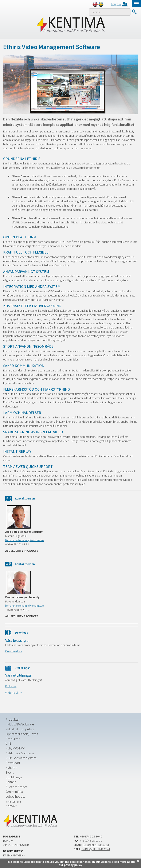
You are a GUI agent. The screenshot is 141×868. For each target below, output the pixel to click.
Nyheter (11, 768)
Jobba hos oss (15, 796)
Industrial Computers (20, 729)
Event (10, 772)
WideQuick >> (14, 693)
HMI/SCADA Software (20, 724)
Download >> (14, 651)
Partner (11, 782)
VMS (9, 743)
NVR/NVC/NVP (15, 748)
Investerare (13, 801)
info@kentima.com (96, 845)
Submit (134, 12)
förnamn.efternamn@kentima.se (24, 540)
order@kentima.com (96, 849)
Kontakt (11, 806)
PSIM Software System (21, 758)
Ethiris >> (11, 686)
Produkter (13, 719)
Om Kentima (14, 792)
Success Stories (17, 787)
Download (13, 763)
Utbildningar (14, 777)
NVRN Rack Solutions (20, 753)
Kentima (70, 25)
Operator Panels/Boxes (22, 734)
